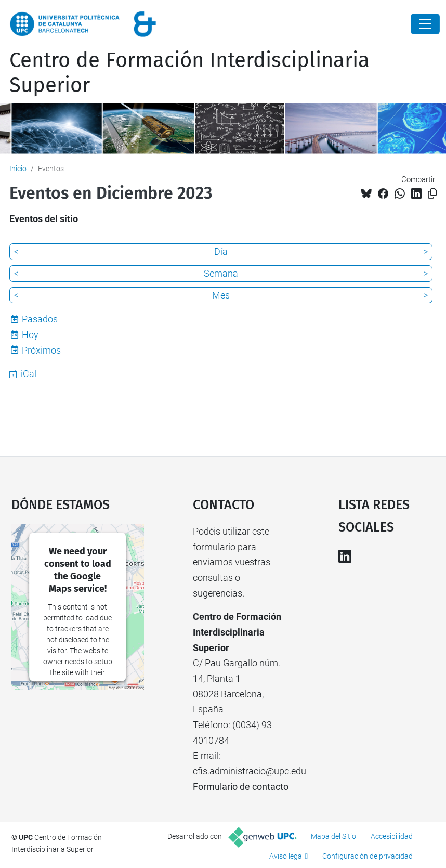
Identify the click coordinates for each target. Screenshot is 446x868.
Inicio (18, 169)
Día (221, 251)
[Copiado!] (432, 194)
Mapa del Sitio (333, 836)
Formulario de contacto (241, 787)
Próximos (41, 350)
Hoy (30, 335)
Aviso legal (286, 856)
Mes (221, 295)
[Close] (425, 24)
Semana (221, 273)
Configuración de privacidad (368, 856)
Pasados (40, 319)
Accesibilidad (392, 836)
